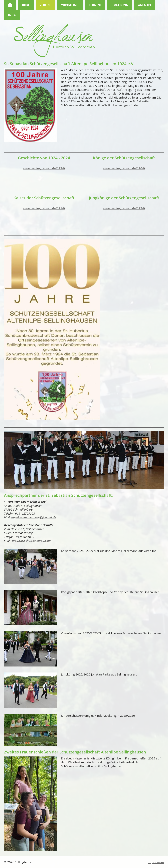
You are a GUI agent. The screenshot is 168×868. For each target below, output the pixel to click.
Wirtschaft (70, 5)
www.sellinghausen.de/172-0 (124, 208)
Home (10, 5)
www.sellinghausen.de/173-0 (44, 168)
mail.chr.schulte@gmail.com (31, 541)
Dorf (26, 5)
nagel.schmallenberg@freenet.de (34, 517)
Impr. (12, 15)
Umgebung (120, 5)
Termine (95, 5)
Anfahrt (145, 5)
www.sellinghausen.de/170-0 (124, 168)
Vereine (45, 5)
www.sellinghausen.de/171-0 (44, 208)
